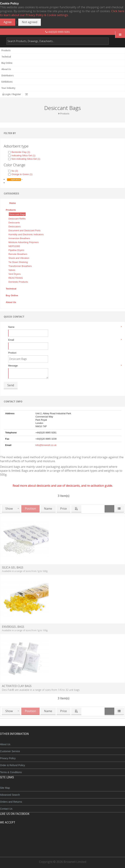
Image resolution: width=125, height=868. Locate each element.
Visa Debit (79, 836)
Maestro (67, 836)
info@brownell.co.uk (46, 445)
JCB (57, 836)
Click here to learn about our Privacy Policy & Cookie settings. (62, 13)
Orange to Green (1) (20, 174)
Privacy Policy (8, 758)
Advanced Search (10, 795)
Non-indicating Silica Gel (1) (24, 159)
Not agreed (30, 22)
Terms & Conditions (11, 772)
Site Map (5, 788)
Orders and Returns (11, 802)
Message (65, 366)
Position (30, 509)
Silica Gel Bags (13, 568)
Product (12, 353)
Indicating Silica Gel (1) (22, 155)
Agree (8, 22)
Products (65, 114)
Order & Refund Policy (12, 765)
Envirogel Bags (13, 627)
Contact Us (6, 809)
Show (9, 509)
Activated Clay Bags (17, 686)
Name (65, 327)
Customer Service (10, 751)
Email (65, 340)
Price (63, 509)
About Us (5, 744)
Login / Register (12, 94)
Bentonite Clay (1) (19, 152)
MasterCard (46, 836)
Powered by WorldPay (63, 845)
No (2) (13, 171)
